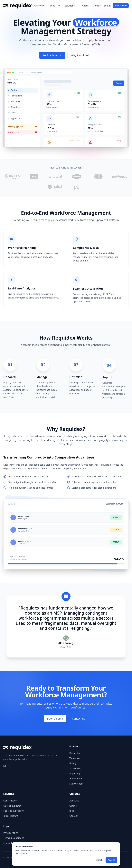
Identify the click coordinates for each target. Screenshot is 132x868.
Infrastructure (11, 816)
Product (55, 6)
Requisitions (76, 753)
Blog (72, 811)
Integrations (76, 779)
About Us (74, 801)
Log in (107, 6)
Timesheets (75, 758)
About (85, 6)
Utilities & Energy (12, 806)
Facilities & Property (14, 811)
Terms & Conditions (14, 838)
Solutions (71, 6)
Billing (73, 763)
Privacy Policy (10, 833)
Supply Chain (76, 784)
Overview (39, 6)
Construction (10, 801)
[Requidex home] (18, 6)
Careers (73, 806)
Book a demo (121, 6)
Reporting (75, 774)
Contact (97, 6)
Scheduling (75, 768)
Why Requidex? (80, 55)
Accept (111, 860)
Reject (99, 860)
